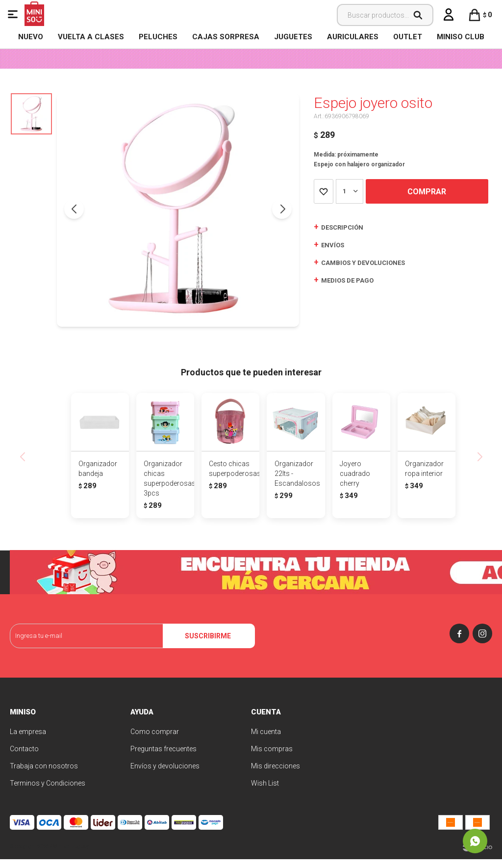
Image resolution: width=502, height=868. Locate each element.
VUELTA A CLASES (91, 37)
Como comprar (155, 740)
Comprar (427, 192)
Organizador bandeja (98, 477)
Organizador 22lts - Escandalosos (296, 482)
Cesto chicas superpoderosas (230, 477)
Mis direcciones (276, 775)
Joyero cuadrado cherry (355, 482)
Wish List (265, 792)
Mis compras (272, 758)
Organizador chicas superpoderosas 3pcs (165, 487)
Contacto (24, 758)
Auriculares (353, 37)
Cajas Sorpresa (226, 37)
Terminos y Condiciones (48, 792)
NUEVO (31, 37)
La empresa (28, 740)
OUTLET (408, 37)
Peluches (158, 37)
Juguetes (293, 37)
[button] (282, 213)
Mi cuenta (266, 740)
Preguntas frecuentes (163, 758)
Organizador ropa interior (424, 477)
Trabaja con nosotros (44, 775)
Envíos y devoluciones (165, 775)
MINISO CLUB (461, 37)
